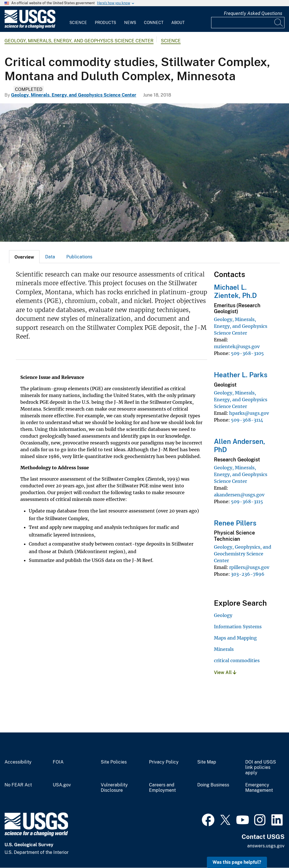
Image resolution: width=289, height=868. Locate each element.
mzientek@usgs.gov (237, 346)
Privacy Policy (164, 762)
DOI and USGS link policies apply (261, 767)
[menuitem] (78, 19)
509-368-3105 (247, 353)
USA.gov (62, 785)
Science (78, 23)
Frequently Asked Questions (253, 13)
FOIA (58, 762)
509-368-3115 (247, 501)
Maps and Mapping (235, 638)
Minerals (224, 649)
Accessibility (18, 762)
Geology (223, 615)
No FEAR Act (18, 785)
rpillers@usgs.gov (249, 567)
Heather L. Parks (241, 375)
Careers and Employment (162, 788)
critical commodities (237, 660)
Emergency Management (259, 788)
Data (50, 257)
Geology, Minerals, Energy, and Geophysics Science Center (79, 41)
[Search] (279, 23)
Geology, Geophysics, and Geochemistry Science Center (243, 554)
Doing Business (213, 785)
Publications (79, 257)
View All (225, 672)
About (178, 23)
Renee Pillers (235, 523)
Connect (154, 23)
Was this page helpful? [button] (237, 862)
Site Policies (114, 762)
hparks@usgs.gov (249, 413)
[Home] (30, 27)
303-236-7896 (248, 574)
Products (105, 23)
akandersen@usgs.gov (239, 495)
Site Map (207, 762)
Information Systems (238, 627)
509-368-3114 (247, 420)
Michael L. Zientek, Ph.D (235, 291)
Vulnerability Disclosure (114, 788)
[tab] (24, 257)
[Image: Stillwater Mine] (144, 173)
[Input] (248, 23)
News (130, 23)
